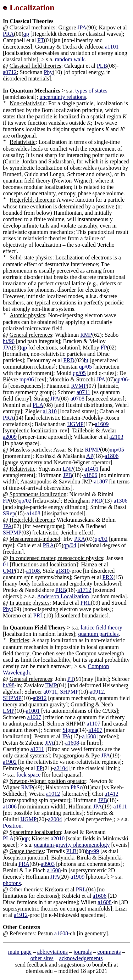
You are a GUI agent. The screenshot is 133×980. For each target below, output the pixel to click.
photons (12, 883)
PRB (61, 590)
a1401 (92, 469)
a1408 (34, 513)
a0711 (84, 392)
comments (109, 952)
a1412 (112, 794)
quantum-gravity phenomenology (72, 845)
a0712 (10, 72)
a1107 (93, 724)
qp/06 (121, 379)
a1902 (10, 762)
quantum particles (98, 634)
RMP (86, 335)
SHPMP (12, 533)
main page (20, 952)
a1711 (37, 749)
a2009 (10, 437)
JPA (82, 27)
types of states (91, 91)
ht (86, 360)
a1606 (99, 896)
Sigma (70, 730)
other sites (42, 958)
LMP (9, 711)
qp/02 (25, 501)
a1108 (33, 571)
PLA (38, 405)
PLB (102, 66)
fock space (28, 775)
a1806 (112, 456)
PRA (8, 34)
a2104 (61, 768)
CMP (9, 571)
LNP (68, 469)
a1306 (120, 501)
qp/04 (70, 545)
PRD (69, 360)
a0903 (48, 864)
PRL (86, 603)
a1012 (53, 794)
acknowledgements (81, 958)
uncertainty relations (63, 97)
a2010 (58, 838)
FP (104, 348)
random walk (70, 59)
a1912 (21, 915)
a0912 (97, 692)
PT (41, 40)
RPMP (93, 450)
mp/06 (27, 379)
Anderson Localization (63, 596)
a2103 (117, 437)
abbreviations (52, 952)
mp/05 (117, 450)
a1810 (63, 571)
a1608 (89, 736)
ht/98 (9, 685)
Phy (48, 72)
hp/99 (93, 851)
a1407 (95, 730)
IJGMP (75, 424)
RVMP (79, 386)
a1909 (77, 877)
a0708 (77, 399)
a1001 (33, 711)
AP (90, 456)
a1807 (101, 481)
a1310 (50, 411)
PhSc (76, 787)
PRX (108, 577)
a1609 (102, 424)
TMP (51, 685)
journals (83, 952)
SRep (9, 513)
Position (12, 826)
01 (6, 564)
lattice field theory (101, 628)
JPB (67, 475)
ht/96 (9, 341)
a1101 (112, 47)
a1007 (34, 717)
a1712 (84, 590)
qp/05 (85, 367)
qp (26, 34)
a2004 (55, 819)
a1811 (120, 807)
